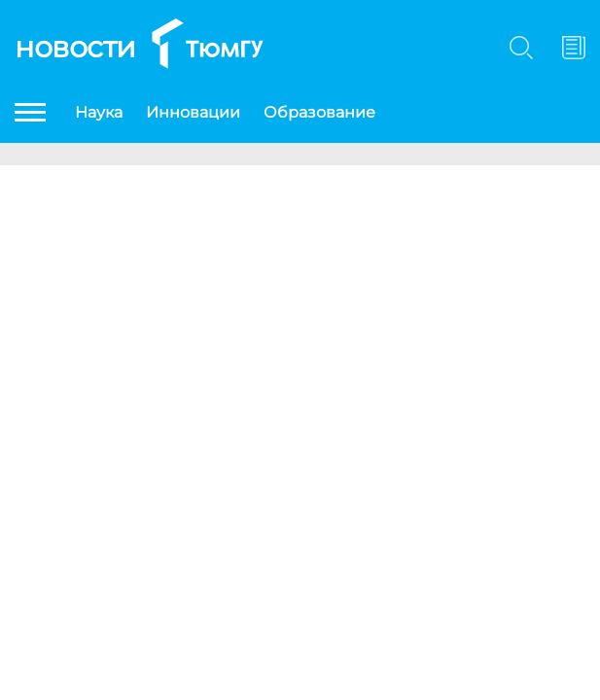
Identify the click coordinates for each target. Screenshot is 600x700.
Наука (99, 112)
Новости (75, 47)
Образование (319, 112)
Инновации (193, 112)
